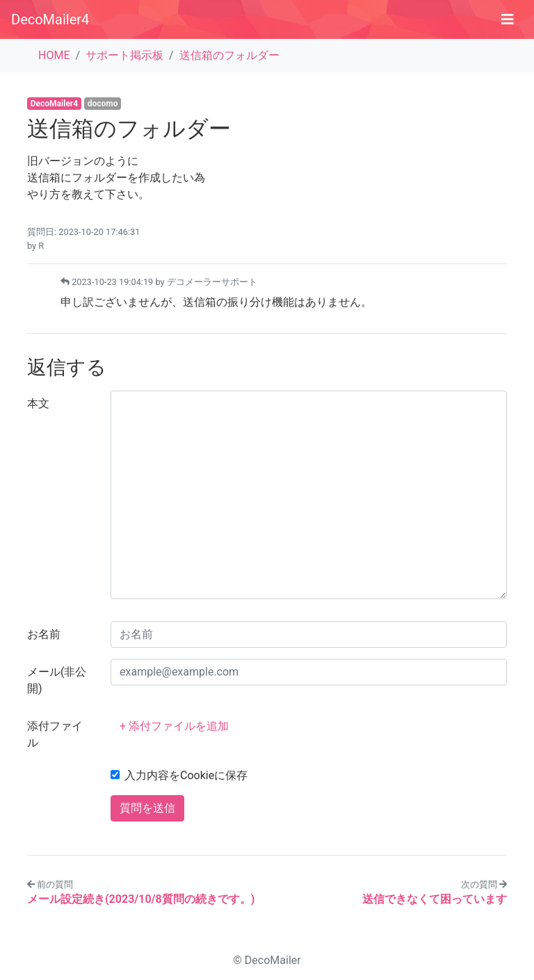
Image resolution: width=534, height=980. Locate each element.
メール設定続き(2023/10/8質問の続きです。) (141, 899)
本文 (38, 403)
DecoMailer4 (50, 19)
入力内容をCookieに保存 (186, 775)
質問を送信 (147, 808)
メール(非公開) (57, 680)
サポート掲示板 (124, 55)
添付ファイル (55, 734)
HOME (54, 55)
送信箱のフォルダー (229, 55)
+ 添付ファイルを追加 (174, 726)
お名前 (44, 634)
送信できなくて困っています (435, 899)
